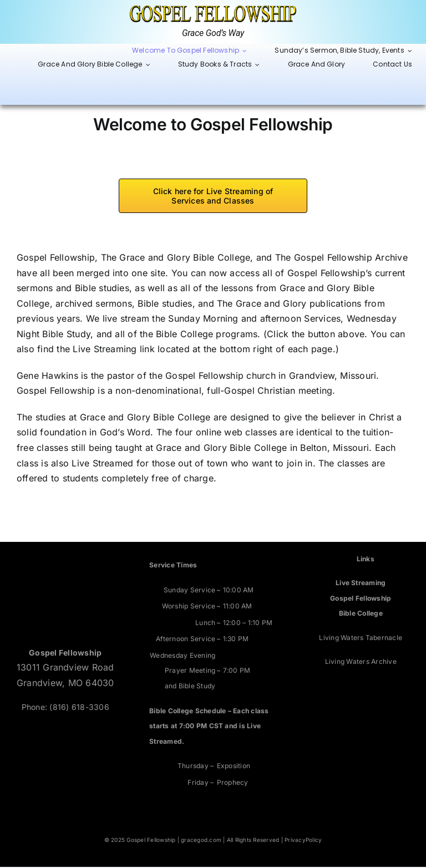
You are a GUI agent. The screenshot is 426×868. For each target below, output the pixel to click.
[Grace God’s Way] (213, 10)
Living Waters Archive (361, 663)
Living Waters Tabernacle (361, 638)
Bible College (361, 614)
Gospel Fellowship (361, 599)
